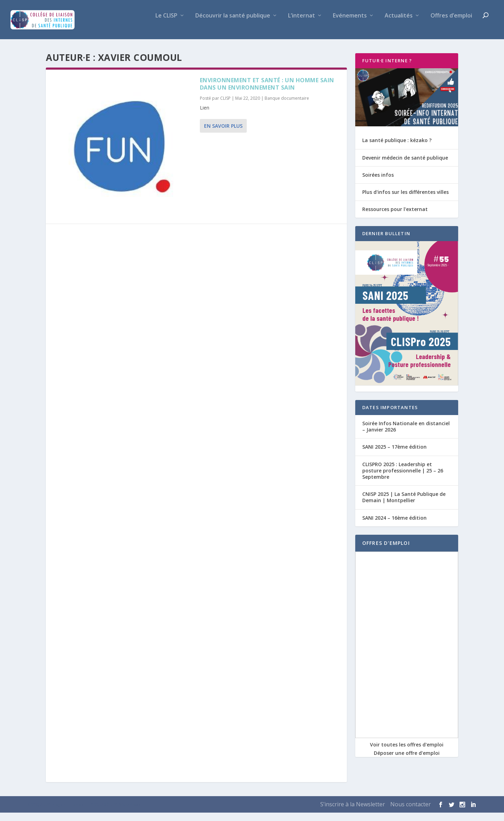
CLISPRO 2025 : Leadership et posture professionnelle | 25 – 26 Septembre (403, 479)
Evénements (350, 24)
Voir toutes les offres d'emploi (407, 753)
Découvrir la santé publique (233, 24)
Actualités (399, 24)
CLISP (225, 107)
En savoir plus (223, 134)
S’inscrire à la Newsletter (353, 813)
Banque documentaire (287, 107)
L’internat (302, 24)
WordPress (130, 813)
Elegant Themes (68, 813)
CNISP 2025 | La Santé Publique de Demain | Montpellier (404, 506)
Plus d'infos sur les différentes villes (405, 200)
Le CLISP (166, 24)
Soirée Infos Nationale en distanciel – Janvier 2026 (406, 435)
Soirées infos (378, 183)
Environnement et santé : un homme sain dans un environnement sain (267, 92)
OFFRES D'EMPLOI (386, 551)
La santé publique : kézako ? (397, 149)
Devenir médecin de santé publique (405, 166)
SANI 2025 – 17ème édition (394, 455)
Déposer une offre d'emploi (407, 761)
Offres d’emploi (451, 24)
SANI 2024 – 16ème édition (394, 526)
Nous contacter (411, 813)
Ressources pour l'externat (395, 217)
